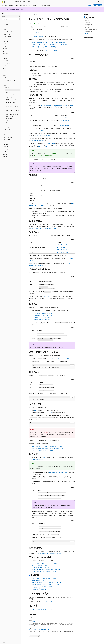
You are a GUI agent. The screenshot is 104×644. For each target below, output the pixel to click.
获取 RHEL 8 (68, 118)
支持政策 (70, 169)
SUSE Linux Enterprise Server (60, 105)
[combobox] (11, 16)
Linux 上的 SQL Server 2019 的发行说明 (43, 317)
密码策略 (46, 433)
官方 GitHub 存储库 (42, 147)
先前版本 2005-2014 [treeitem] (7, 27)
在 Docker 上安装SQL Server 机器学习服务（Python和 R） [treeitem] (12, 111)
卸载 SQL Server (88, 31)
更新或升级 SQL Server (90, 26)
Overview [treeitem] (8, 90)
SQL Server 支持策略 (89, 17)
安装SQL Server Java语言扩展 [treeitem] (12, 114)
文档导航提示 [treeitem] (5, 24)
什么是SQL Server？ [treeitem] (8, 32)
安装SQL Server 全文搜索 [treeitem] (11, 100)
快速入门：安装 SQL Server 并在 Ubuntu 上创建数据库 (45, 46)
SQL (35, 15)
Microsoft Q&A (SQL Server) (38, 580)
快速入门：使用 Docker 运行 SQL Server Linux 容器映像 (45, 48)
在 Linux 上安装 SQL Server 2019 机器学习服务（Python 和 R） (46, 569)
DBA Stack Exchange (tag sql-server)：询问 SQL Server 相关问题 (47, 582)
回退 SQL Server (88, 28)
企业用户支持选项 (36, 588)
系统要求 (54, 154)
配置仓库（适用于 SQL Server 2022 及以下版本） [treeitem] (12, 118)
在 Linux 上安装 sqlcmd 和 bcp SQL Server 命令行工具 (44, 564)
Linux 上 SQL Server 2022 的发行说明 (58, 472)
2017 (58, 245)
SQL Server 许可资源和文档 (53, 554)
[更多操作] (74, 15)
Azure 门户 (91, 5)
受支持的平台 (88, 19)
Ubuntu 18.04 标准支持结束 (38, 140)
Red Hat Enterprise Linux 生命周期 (37, 131)
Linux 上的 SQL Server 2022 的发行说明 (43, 315)
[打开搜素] (99, 2)
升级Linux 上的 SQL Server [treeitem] (11, 125)
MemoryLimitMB (39, 206)
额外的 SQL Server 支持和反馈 (39, 590)
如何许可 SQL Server (39, 554)
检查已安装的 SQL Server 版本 (91, 29)
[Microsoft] (2, 2)
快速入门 (36, 410)
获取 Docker (68, 125)
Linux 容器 (34, 35)
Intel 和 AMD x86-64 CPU (49, 143)
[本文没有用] (96, 38)
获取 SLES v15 (68, 120)
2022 (64, 245)
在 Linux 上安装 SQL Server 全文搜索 (40, 568)
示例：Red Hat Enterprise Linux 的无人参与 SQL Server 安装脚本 (47, 446)
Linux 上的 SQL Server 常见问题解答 (52, 51)
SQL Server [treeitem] (5, 22)
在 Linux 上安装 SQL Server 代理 (39, 566)
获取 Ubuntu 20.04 (69, 123)
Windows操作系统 (36, 33)
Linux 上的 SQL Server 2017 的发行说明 (43, 319)
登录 (101, 2)
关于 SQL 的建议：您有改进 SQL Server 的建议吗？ (44, 579)
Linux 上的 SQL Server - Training (36, 622)
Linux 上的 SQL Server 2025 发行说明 (43, 314)
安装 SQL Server (88, 24)
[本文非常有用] (94, 38)
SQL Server (40, 15)
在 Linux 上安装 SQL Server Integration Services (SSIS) (44, 571)
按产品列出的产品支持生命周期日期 (43, 135)
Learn (31, 15)
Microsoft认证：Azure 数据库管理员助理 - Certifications (41, 630)
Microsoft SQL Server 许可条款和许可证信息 (42, 586)
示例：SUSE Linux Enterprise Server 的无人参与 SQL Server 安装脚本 (48, 448)
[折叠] (19, 14)
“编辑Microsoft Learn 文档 (46, 602)
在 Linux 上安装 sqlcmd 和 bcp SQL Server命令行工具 (59, 359)
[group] (52, 425)
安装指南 (62, 118)
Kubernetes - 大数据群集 (37, 36)
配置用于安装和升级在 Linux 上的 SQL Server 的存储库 (43, 228)
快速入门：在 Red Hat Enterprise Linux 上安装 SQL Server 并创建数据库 (48, 42)
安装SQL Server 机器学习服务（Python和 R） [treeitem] (12, 107)
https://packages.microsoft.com (36, 459)
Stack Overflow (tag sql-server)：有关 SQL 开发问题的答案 (45, 584)
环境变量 (50, 412)
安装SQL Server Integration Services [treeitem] (11, 103)
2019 (61, 245)
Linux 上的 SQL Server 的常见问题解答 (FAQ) (42, 609)
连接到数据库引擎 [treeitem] (7, 37)
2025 (67, 245)
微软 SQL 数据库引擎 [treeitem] (8, 34)
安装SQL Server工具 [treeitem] (10, 95)
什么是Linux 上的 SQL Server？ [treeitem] (10, 80)
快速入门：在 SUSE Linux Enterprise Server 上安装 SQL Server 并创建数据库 (49, 44)
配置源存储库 (88, 22)
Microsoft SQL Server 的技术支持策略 (43, 156)
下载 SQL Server (98, 5)
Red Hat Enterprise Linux (46, 105)
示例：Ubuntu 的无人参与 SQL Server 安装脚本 (43, 450)
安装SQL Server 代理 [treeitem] (10, 97)
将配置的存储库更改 (48, 297)
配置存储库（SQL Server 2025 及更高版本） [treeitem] (13, 122)
